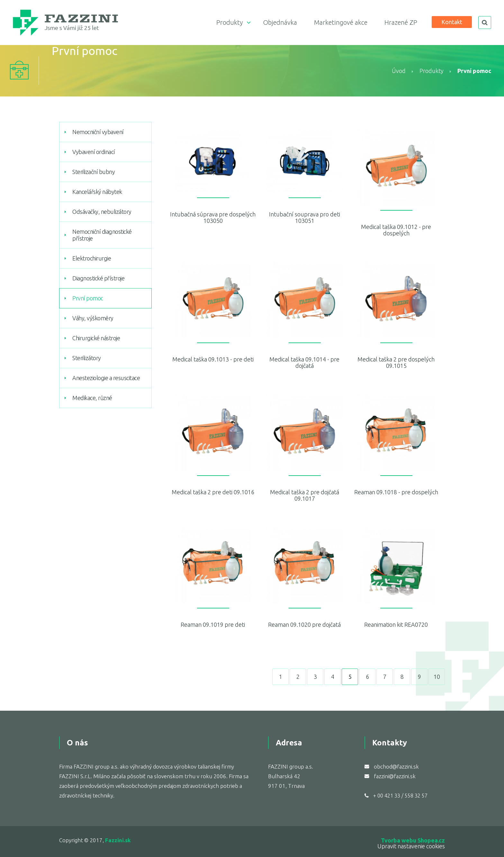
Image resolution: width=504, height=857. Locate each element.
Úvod (399, 71)
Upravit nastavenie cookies (411, 846)
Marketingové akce (341, 22)
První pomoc (88, 298)
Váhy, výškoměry (93, 318)
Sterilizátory (87, 358)
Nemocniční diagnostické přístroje (102, 235)
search (485, 23)
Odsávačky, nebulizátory (102, 212)
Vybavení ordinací (94, 152)
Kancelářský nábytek (97, 192)
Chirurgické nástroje (96, 338)
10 (437, 677)
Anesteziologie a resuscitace (106, 378)
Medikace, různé (92, 398)
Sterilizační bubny (94, 172)
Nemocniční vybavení (98, 132)
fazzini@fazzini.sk (395, 776)
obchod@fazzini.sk (396, 766)
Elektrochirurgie (92, 258)
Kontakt (452, 22)
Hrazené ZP (401, 22)
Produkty (230, 22)
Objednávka (280, 22)
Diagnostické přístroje (98, 278)
